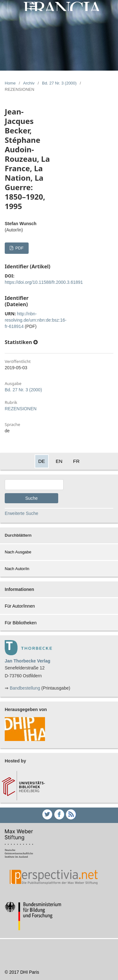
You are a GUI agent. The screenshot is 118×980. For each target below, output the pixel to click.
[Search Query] (34, 485)
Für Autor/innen (20, 606)
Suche (31, 498)
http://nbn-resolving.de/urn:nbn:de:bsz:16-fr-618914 (36, 320)
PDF (19, 248)
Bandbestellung (25, 688)
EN (59, 461)
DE (42, 461)
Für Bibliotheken (21, 623)
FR (76, 461)
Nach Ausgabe (18, 552)
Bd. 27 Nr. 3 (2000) (59, 83)
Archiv (29, 83)
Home (10, 83)
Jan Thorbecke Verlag (28, 661)
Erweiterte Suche (22, 513)
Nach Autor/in (17, 569)
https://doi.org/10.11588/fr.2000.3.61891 (44, 282)
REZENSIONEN (21, 409)
